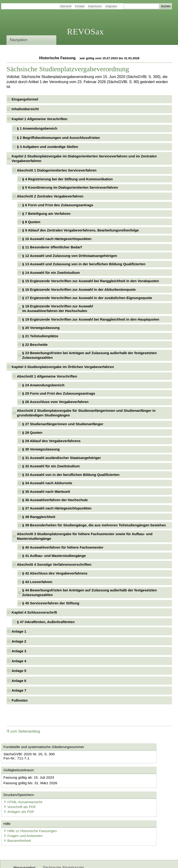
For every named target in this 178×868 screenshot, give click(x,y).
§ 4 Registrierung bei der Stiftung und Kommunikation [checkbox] (68, 179)
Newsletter (109, 860)
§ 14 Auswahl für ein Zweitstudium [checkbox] (51, 273)
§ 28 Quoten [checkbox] (32, 432)
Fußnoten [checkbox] (20, 700)
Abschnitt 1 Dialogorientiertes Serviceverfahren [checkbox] (57, 170)
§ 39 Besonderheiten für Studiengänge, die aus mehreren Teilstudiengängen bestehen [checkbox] (94, 525)
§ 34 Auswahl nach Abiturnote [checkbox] (47, 483)
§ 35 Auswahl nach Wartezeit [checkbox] (46, 492)
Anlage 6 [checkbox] (19, 681)
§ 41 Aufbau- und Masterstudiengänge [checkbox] (54, 556)
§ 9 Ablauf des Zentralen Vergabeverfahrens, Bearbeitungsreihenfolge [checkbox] (81, 230)
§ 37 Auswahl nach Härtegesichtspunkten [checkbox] (57, 508)
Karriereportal (133, 860)
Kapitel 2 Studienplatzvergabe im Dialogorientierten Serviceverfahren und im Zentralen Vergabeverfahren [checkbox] (84, 158)
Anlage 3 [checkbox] (19, 651)
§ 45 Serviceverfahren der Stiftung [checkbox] (51, 603)
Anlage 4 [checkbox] (19, 661)
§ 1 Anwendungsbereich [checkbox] (37, 128)
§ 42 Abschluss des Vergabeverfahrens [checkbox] (55, 573)
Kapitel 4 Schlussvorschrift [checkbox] (34, 612)
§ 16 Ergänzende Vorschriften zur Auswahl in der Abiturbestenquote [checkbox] (79, 289)
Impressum (95, 6)
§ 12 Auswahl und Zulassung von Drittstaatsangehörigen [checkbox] (70, 256)
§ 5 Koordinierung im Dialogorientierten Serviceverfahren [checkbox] (70, 187)
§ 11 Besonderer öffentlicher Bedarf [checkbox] (52, 247)
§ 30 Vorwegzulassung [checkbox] (41, 449)
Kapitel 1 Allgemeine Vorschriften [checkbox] (40, 119)
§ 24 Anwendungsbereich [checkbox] (43, 385)
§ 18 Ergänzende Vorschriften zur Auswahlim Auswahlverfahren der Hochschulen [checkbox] (58, 308)
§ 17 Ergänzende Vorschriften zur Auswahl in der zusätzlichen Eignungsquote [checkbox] (87, 298)
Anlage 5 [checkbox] (19, 671)
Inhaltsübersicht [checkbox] (25, 109)
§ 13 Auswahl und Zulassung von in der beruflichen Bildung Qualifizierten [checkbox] (84, 264)
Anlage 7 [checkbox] (19, 690)
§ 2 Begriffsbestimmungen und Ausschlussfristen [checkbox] (58, 138)
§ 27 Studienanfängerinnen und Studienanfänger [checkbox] (63, 424)
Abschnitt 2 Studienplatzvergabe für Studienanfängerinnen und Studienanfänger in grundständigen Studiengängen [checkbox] (86, 413)
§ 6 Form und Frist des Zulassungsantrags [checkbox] (58, 205)
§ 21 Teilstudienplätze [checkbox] (40, 336)
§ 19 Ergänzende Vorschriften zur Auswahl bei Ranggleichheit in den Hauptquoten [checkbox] (91, 319)
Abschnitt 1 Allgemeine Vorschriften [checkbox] (47, 376)
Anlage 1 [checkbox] (19, 631)
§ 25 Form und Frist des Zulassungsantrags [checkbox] (59, 393)
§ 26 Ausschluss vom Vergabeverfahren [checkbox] (55, 402)
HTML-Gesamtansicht (113, 781)
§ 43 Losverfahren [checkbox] (37, 582)
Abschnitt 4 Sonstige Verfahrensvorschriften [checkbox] (54, 564)
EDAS (154, 860)
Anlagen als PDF (110, 790)
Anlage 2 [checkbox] (19, 641)
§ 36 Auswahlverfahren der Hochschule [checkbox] (55, 500)
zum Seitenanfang (23, 731)
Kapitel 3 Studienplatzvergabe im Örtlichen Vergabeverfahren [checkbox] (63, 367)
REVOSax (85, 32)
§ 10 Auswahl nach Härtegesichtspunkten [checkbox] (57, 239)
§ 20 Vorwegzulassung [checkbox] (41, 328)
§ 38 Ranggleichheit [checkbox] (39, 517)
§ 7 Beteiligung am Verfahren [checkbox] (46, 214)
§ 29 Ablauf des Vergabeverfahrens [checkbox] (51, 441)
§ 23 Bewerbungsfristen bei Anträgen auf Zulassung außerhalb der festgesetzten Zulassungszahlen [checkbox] (90, 355)
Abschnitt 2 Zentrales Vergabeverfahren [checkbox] (50, 196)
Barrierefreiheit (21, 818)
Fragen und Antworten (27, 813)
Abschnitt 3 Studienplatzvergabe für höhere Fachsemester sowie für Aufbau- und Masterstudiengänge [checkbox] (85, 536)
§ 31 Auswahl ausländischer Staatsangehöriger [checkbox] (62, 458)
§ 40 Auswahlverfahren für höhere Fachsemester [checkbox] (63, 547)
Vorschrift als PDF (110, 786)
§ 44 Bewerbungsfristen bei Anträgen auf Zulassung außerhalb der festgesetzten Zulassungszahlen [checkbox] (90, 592)
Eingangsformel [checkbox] (25, 99)
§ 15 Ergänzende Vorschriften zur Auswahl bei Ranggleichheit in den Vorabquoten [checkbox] (91, 281)
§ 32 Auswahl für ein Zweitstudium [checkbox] (51, 466)
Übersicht (66, 6)
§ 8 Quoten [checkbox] (31, 222)
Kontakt (80, 6)
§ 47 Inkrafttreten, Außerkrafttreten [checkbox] (46, 622)
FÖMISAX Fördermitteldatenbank (70, 860)
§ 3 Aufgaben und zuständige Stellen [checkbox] (48, 147)
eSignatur (111, 6)
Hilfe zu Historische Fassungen (33, 809)
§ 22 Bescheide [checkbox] (35, 345)
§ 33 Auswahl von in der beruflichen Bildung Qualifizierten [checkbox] (71, 475)
